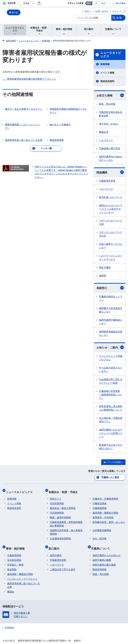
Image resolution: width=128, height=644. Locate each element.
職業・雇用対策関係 (60, 514)
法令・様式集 (99, 535)
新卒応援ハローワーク (111, 197)
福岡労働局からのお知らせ (106, 549)
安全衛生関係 (14, 554)
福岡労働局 (56, 549)
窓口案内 (55, 544)
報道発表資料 (107, 81)
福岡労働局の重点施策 (104, 559)
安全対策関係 (57, 500)
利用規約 (10, 622)
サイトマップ (119, 11)
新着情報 (105, 64)
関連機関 (110, 172)
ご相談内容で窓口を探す (63, 563)
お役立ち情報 (110, 95)
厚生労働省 (120, 3)
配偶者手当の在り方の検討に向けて (111, 447)
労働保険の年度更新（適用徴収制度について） (111, 395)
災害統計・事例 (15, 559)
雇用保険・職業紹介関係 (105, 510)
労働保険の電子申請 (109, 148)
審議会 (11, 586)
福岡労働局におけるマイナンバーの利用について (111, 433)
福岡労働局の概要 (102, 554)
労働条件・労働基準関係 (105, 496)
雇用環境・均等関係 (103, 514)
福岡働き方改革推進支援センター (111, 310)
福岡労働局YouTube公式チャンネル (111, 158)
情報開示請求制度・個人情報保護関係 (66, 529)
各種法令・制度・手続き (64, 490)
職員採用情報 (99, 563)
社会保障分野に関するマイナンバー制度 (111, 381)
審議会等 (104, 132)
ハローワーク (106, 189)
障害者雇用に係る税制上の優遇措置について (111, 408)
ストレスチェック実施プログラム (111, 358)
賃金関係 (12, 563)
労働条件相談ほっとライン (111, 298)
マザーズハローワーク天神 (111, 222)
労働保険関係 (99, 505)
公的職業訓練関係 (102, 527)
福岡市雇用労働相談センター (111, 322)
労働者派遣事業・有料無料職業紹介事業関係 (66, 521)
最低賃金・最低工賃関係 (63, 505)
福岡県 (102, 276)
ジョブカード (106, 140)
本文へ (88, 11)
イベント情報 (107, 73)
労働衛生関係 (99, 500)
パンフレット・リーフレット (22, 573)
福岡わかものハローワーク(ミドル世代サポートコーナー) (111, 209)
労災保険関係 (57, 510)
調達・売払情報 (107, 104)
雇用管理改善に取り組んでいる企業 (23, 579)
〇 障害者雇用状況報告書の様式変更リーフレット (29, 79)
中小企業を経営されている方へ (111, 369)
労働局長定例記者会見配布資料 (111, 114)
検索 (119, 18)
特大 (103, 3)
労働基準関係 (14, 549)
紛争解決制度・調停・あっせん (109, 519)
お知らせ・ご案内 (110, 347)
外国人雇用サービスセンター (111, 246)
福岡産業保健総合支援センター (111, 333)
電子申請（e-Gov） (109, 124)
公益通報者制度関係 (60, 535)
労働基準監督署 (107, 181)
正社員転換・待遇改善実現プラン (111, 420)
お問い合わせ (102, 11)
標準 (89, 3)
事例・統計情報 (16, 544)
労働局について (102, 544)
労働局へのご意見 (110, 477)
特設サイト (56, 496)
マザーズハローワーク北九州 (111, 234)
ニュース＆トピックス (111, 55)
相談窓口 (110, 288)
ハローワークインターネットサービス (111, 257)
